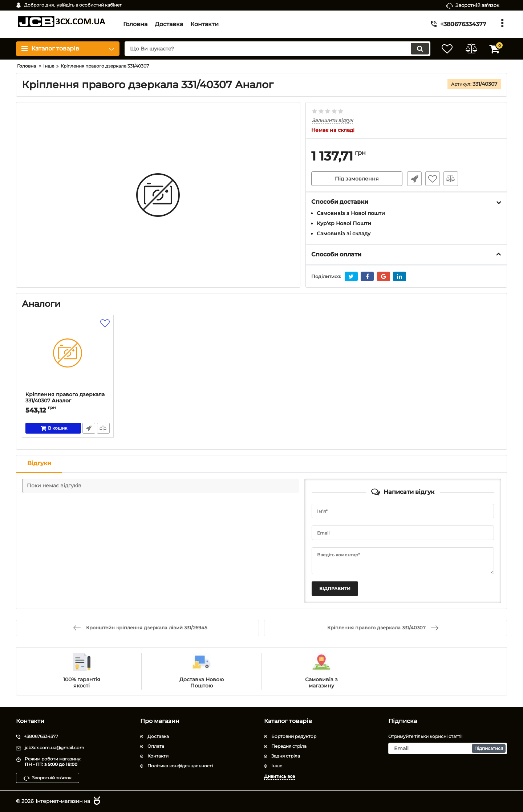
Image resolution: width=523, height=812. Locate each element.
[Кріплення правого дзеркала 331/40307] (68, 355)
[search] (275, 49)
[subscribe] (448, 748)
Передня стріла (289, 746)
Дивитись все (280, 776)
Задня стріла (286, 756)
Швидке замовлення (413, 179)
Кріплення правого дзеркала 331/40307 (68, 401)
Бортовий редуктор (294, 736)
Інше (277, 765)
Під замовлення (357, 179)
